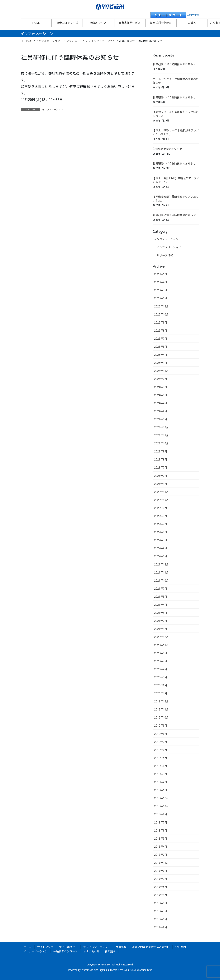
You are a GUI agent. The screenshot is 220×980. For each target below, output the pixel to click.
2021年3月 (161, 613)
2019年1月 (161, 790)
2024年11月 (161, 371)
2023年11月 (161, 435)
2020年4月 (161, 669)
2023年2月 (161, 476)
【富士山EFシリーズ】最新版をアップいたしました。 (176, 132)
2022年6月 (161, 532)
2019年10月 (161, 717)
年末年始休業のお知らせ (168, 149)
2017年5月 (161, 887)
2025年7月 (161, 338)
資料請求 (110, 951)
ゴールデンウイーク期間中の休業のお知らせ (176, 81)
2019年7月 (161, 742)
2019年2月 (161, 782)
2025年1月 (161, 363)
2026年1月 (161, 298)
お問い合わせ (91, 951)
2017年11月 (161, 863)
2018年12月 (161, 798)
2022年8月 (161, 516)
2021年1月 (161, 629)
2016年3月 (161, 911)
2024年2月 (161, 411)
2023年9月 (161, 451)
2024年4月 (161, 403)
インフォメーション (53, 109)
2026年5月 (161, 274)
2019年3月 (161, 774)
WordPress (87, 970)
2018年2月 (161, 855)
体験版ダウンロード (65, 951)
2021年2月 (161, 621)
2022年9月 (161, 508)
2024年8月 (161, 387)
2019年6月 (161, 750)
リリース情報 (165, 255)
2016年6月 (161, 903)
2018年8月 (161, 814)
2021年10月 (161, 580)
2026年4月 (161, 282)
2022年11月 (161, 492)
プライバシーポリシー (97, 947)
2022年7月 (161, 524)
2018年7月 (161, 822)
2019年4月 (161, 766)
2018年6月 (161, 830)
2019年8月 (161, 734)
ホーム (28, 947)
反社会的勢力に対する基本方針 (151, 947)
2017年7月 (161, 879)
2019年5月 (161, 758)
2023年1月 (161, 484)
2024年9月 (161, 379)
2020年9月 (161, 653)
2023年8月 (161, 459)
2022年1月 (161, 556)
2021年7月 (161, 588)
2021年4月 (161, 605)
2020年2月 (161, 685)
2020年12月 (161, 637)
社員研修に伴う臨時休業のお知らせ (174, 64)
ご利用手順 (193, 15)
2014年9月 (161, 927)
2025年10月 (161, 314)
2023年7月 (161, 467)
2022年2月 (161, 548)
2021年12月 (161, 564)
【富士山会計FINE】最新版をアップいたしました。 (176, 180)
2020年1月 (161, 693)
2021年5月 (161, 597)
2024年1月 (161, 419)
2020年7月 (161, 661)
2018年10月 (161, 806)
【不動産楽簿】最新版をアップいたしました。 (176, 198)
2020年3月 (161, 677)
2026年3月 (161, 290)
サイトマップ (45, 947)
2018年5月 (161, 838)
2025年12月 (161, 306)
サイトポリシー (68, 947)
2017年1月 (161, 895)
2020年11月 (161, 645)
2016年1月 (161, 919)
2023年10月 (161, 443)
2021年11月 (161, 572)
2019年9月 (161, 725)
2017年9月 (161, 871)
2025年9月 (161, 322)
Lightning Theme (108, 970)
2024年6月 (161, 395)
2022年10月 (161, 500)
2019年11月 (161, 709)
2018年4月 (161, 846)
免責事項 (121, 947)
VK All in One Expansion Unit (136, 970)
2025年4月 (161, 355)
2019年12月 (161, 701)
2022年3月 (161, 540)
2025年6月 (161, 347)
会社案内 (181, 947)
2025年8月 (161, 330)
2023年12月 (161, 427)
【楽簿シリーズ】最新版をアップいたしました (176, 114)
